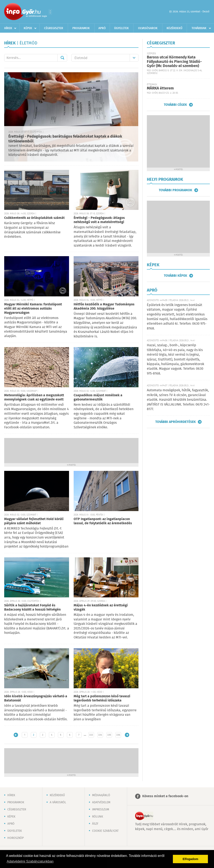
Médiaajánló (101, 795)
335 (109, 735)
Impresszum (101, 810)
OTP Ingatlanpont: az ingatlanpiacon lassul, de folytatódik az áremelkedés (103, 521)
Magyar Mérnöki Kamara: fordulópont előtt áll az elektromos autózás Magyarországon (33, 309)
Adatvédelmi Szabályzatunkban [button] (30, 861)
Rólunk (98, 817)
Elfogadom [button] (191, 859)
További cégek (175, 105)
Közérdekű (174, 28)
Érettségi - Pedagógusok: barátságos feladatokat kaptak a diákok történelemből (65, 139)
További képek (176, 276)
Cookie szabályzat (105, 831)
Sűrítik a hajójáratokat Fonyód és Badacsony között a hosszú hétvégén (32, 608)
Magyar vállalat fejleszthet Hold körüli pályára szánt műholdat (34, 521)
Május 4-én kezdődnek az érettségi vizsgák (101, 608)
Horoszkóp (16, 838)
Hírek (8, 28)
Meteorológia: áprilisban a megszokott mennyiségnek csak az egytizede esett (34, 397)
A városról (58, 802)
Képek (28, 28)
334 (100, 735)
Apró (102, 28)
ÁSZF (95, 824)
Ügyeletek (121, 28)
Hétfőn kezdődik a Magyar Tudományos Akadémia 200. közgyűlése (104, 307)
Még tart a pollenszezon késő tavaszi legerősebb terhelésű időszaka (102, 698)
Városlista (50, 12)
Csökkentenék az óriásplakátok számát (34, 218)
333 (91, 735)
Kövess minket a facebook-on (165, 796)
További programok (176, 190)
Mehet (62, 58)
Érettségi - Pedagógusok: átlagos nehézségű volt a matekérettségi (99, 220)
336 (118, 735)
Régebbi (127, 735)
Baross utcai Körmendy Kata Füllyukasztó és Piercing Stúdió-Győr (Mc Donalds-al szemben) (174, 62)
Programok (81, 28)
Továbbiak (199, 28)
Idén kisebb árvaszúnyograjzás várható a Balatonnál (36, 698)
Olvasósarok (148, 28)
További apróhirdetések (176, 422)
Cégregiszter (54, 28)
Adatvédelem (101, 802)
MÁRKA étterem (160, 88)
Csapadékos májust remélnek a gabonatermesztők (98, 397)
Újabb (16, 735)
